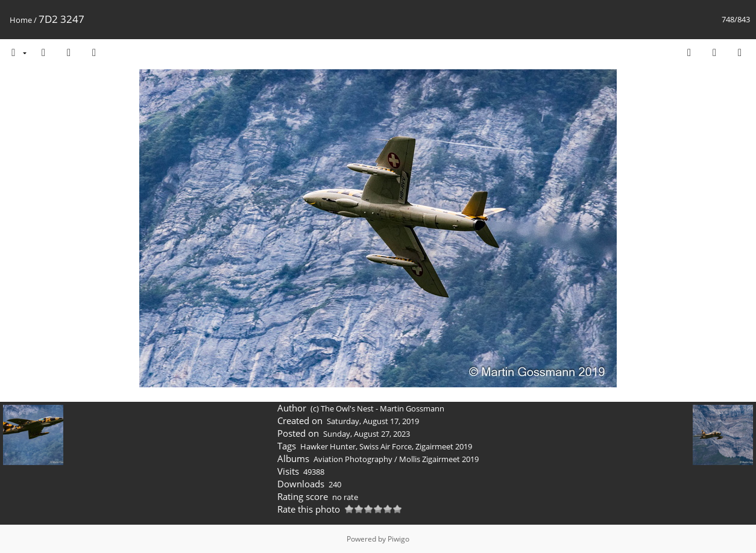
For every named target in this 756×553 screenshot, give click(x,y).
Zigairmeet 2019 (444, 446)
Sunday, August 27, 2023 (367, 434)
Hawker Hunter (328, 446)
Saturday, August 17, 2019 (373, 421)
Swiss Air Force (386, 446)
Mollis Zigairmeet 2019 (439, 459)
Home (21, 20)
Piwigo (398, 539)
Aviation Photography (353, 459)
